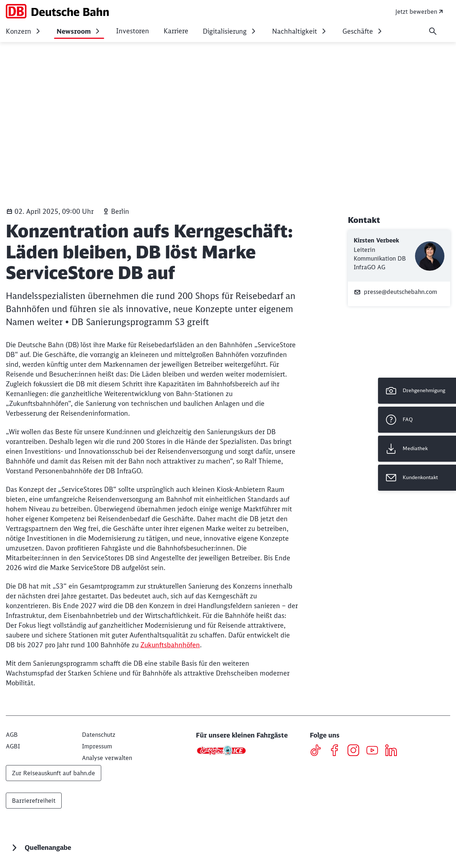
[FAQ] (417, 420)
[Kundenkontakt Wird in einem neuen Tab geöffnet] (417, 478)
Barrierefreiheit (34, 801)
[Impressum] (97, 746)
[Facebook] (337, 751)
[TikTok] (318, 751)
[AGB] (12, 735)
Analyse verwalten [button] (107, 758)
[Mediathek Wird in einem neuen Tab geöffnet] (417, 449)
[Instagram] (356, 751)
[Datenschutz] (99, 735)
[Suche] (433, 31)
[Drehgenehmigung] (417, 391)
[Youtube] (375, 751)
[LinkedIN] (394, 751)
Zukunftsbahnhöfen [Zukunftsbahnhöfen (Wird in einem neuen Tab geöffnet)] (170, 645)
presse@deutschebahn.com (395, 292)
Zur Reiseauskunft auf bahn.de (54, 773)
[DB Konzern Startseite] (57, 11)
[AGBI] (13, 746)
